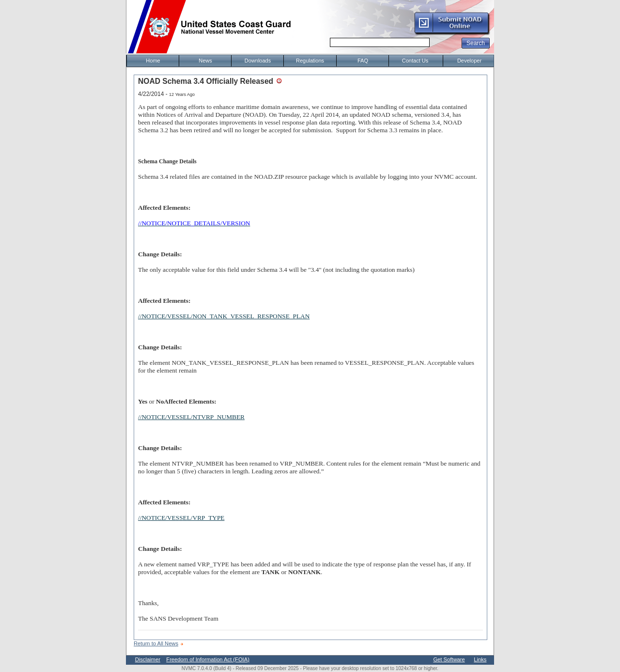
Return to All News (156, 643)
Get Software (449, 659)
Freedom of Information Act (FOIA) (208, 659)
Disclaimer (148, 659)
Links (480, 659)
